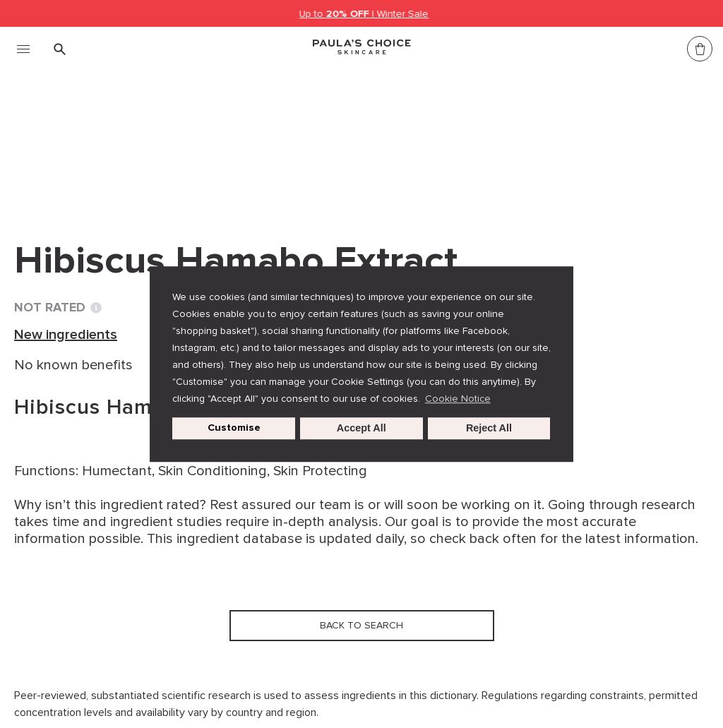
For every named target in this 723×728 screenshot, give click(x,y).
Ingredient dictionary (85, 140)
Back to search (80, 169)
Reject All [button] (489, 429)
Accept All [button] (361, 429)
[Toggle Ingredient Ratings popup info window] (96, 308)
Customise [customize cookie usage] (234, 428)
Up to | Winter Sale (365, 14)
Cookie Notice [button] (458, 399)
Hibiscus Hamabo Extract (361, 140)
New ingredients (216, 140)
